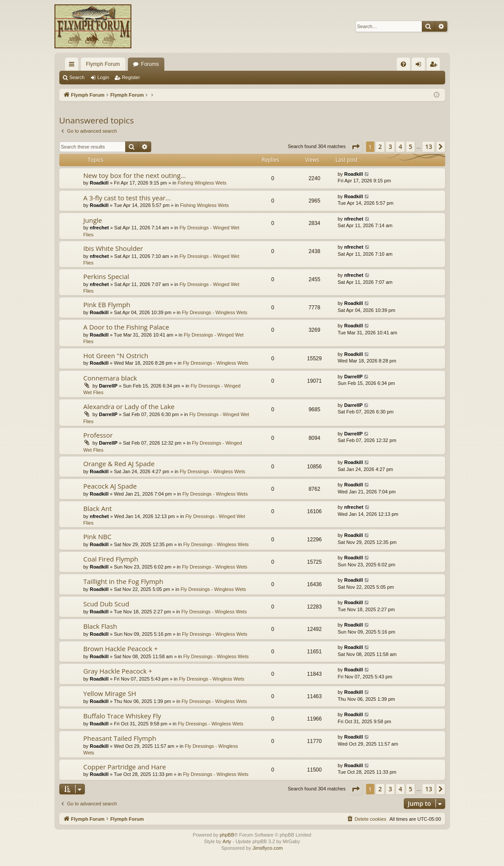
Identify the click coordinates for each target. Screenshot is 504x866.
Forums (150, 64)
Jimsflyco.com (267, 848)
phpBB (227, 835)
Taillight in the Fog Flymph (123, 581)
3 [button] (390, 147)
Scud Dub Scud (107, 604)
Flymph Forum (103, 64)
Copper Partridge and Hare (125, 767)
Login (103, 77)
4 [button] (400, 147)
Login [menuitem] (420, 66)
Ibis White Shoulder (113, 248)
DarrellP (108, 386)
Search (77, 77)
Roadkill (99, 183)
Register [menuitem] (435, 66)
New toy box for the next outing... (135, 175)
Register (131, 77)
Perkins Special (106, 276)
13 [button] (428, 147)
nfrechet (99, 228)
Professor (98, 435)
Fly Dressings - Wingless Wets (215, 312)
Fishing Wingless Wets (202, 183)
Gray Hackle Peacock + (118, 671)
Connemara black (110, 378)
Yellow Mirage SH (110, 693)
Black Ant (98, 508)
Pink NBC (98, 536)
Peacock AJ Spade (110, 486)
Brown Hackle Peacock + (121, 649)
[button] (355, 147)
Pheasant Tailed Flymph (120, 738)
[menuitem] (403, 64)
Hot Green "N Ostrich (116, 355)
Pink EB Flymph (107, 304)
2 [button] (380, 147)
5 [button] (410, 147)
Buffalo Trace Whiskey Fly (122, 716)
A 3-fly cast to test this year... (127, 198)
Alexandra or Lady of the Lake (129, 406)
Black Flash (100, 626)
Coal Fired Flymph (111, 559)
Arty (227, 841)
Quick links (73, 66)
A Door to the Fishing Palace (126, 327)
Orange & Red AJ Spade (119, 464)
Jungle (93, 220)
